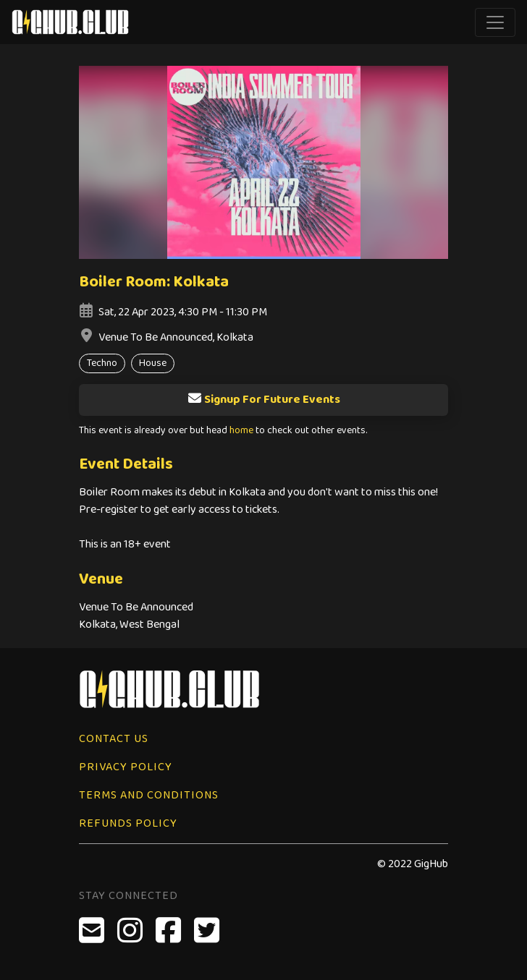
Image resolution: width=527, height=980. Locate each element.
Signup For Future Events (264, 400)
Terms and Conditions (149, 795)
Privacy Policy (126, 767)
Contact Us (114, 739)
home (241, 431)
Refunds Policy (128, 823)
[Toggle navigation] (495, 22)
